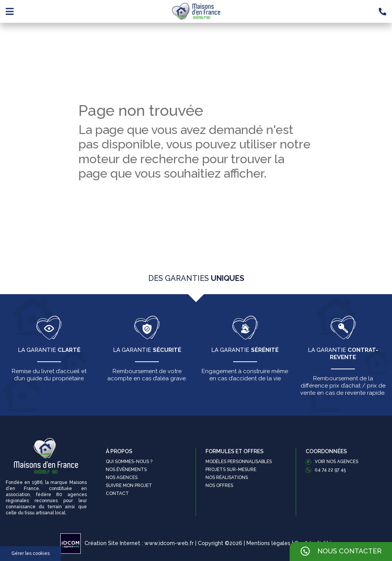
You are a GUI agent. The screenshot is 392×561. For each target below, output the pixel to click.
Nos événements (126, 470)
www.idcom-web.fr (169, 543)
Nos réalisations (227, 477)
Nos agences (122, 477)
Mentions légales (268, 543)
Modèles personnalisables (239, 462)
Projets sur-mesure (231, 470)
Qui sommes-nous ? (129, 462)
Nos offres (219, 485)
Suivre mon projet (129, 485)
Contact (117, 493)
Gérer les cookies (31, 553)
